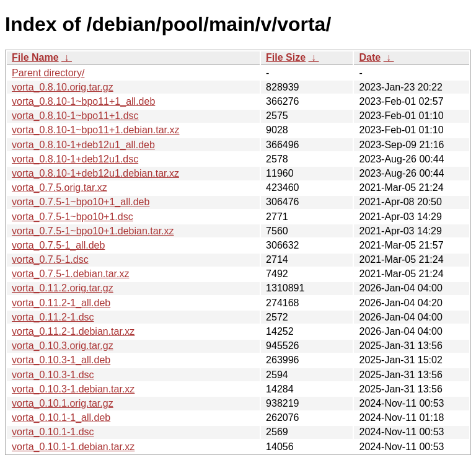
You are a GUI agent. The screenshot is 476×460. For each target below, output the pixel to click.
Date (370, 57)
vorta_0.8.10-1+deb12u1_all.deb (83, 145)
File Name (35, 57)
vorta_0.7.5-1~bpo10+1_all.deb (81, 202)
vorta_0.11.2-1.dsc (53, 317)
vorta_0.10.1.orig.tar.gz (63, 403)
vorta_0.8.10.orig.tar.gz (63, 87)
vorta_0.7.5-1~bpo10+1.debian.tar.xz (93, 231)
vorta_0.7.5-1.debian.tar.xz (70, 274)
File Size (286, 57)
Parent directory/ (48, 73)
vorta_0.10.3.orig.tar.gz (63, 346)
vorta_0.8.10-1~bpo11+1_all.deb (83, 101)
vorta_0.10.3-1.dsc (53, 375)
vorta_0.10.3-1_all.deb (61, 360)
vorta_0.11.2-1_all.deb (61, 303)
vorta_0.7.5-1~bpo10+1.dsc (73, 217)
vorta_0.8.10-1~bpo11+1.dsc (75, 116)
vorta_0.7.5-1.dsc (50, 259)
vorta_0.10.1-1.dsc (53, 432)
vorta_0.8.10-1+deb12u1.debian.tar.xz (95, 173)
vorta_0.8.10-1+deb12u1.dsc (75, 159)
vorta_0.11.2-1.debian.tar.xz (73, 331)
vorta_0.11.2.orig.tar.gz (63, 288)
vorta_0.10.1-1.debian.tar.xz (73, 447)
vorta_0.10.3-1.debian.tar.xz (73, 389)
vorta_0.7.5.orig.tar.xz (59, 188)
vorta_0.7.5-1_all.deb (58, 245)
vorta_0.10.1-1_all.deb (61, 418)
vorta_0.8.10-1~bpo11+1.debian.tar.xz (95, 130)
